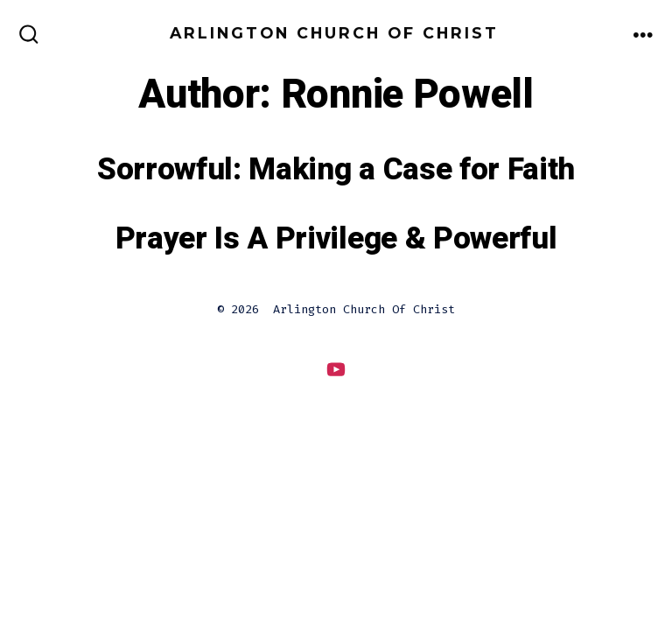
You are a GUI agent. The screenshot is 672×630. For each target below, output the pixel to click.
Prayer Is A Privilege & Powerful (336, 239)
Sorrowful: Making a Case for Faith (336, 170)
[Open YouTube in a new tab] (336, 369)
